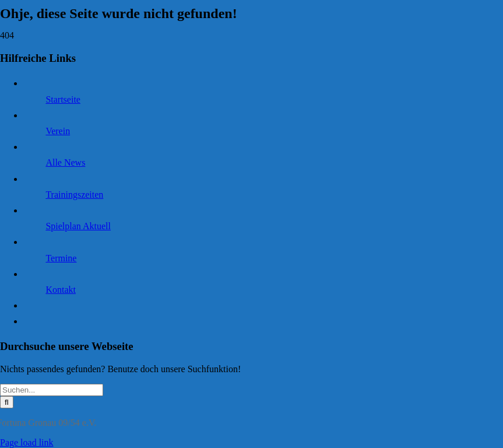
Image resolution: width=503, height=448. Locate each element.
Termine (61, 258)
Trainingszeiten (74, 195)
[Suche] (7, 402)
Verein (58, 131)
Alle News (65, 162)
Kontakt (61, 290)
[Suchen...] (52, 390)
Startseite (63, 99)
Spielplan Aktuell (78, 226)
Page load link (27, 442)
